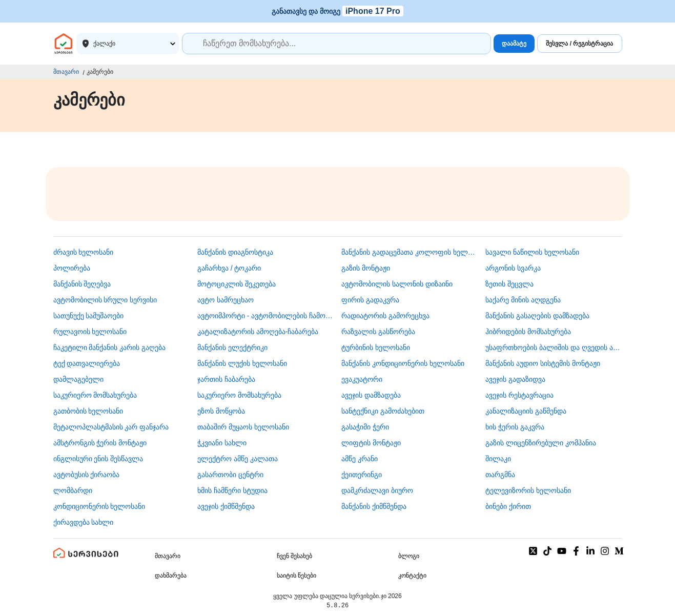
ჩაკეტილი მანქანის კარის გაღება (110, 347)
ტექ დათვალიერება (87, 363)
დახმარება (171, 576)
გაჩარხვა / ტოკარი (229, 268)
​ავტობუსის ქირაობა (87, 475)
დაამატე (514, 44)
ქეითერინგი (362, 475)
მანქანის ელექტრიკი (232, 347)
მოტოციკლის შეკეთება (237, 284)
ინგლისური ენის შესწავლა (98, 459)
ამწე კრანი (360, 459)
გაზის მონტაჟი (366, 268)
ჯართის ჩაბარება (226, 379)
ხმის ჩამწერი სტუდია (232, 490)
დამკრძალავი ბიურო (377, 490)
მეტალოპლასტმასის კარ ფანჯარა (111, 427)
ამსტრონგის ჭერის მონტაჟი (100, 443)
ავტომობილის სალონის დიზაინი (397, 284)
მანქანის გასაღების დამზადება (537, 316)
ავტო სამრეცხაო (226, 300)
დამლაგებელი (78, 379)
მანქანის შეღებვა (82, 284)
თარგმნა (500, 475)
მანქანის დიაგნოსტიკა (235, 252)
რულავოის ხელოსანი (90, 332)
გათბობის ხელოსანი (88, 411)
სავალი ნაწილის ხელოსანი (532, 252)
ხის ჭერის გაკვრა (515, 427)
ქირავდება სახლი (84, 522)
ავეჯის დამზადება (371, 395)
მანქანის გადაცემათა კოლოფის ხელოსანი (410, 252)
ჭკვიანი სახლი (222, 443)
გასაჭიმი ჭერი (365, 427)
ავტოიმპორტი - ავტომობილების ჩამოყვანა (265, 316)
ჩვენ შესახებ (294, 556)
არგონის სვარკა (513, 268)
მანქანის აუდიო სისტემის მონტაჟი (543, 363)
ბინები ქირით (508, 506)
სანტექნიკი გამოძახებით (383, 411)
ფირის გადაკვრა (370, 300)
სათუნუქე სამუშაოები (89, 316)
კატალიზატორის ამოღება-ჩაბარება (258, 332)
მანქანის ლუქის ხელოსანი (242, 363)
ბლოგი (409, 556)
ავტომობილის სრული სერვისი (105, 300)
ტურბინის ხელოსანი (376, 347)
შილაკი (498, 459)
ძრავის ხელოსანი (84, 252)
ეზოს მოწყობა (221, 411)
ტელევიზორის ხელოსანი (528, 490)
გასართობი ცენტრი (230, 475)
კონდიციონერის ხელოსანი (99, 506)
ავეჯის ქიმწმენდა (226, 506)
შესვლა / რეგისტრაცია (579, 44)
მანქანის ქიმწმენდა (374, 506)
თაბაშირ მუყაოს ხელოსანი (243, 427)
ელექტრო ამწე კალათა (238, 459)
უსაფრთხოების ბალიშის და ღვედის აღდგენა (554, 347)
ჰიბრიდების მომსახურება (528, 332)
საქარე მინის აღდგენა (523, 300)
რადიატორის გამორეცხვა (385, 316)
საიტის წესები (296, 576)
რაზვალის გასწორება (378, 332)
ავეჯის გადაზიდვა (515, 379)
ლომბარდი (73, 490)
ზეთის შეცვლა (509, 284)
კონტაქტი (412, 576)
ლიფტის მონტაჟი (371, 443)
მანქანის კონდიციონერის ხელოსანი (403, 363)
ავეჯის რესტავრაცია (519, 395)
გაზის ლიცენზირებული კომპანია (541, 443)
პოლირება (72, 268)
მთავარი (66, 72)
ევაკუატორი (362, 379)
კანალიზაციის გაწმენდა (526, 411)
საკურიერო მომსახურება (95, 395)
